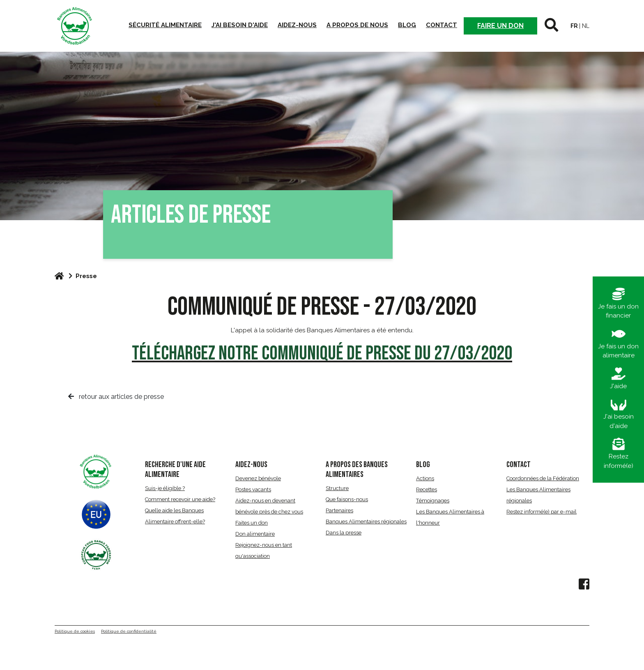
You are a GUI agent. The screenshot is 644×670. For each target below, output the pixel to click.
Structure (337, 488)
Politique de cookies (75, 631)
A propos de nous (357, 25)
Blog (407, 25)
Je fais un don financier (618, 304)
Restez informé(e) (619, 454)
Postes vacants (253, 489)
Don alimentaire (255, 534)
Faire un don (500, 26)
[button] (551, 26)
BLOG (423, 465)
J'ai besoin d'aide (240, 25)
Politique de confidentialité (129, 631)
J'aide (618, 379)
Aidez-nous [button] (297, 25)
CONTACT (519, 465)
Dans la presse (344, 533)
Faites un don (252, 523)
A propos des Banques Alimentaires (357, 470)
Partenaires (339, 510)
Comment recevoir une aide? (180, 499)
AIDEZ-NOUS (251, 465)
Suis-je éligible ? (165, 488)
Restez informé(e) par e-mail (542, 512)
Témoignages (433, 501)
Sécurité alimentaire (165, 25)
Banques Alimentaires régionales (366, 521)
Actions (425, 478)
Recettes (427, 489)
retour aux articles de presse (116, 397)
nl (586, 26)
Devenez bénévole (258, 478)
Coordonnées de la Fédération (543, 478)
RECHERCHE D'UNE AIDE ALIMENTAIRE (175, 470)
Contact (442, 25)
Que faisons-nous (347, 499)
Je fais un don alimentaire (618, 344)
